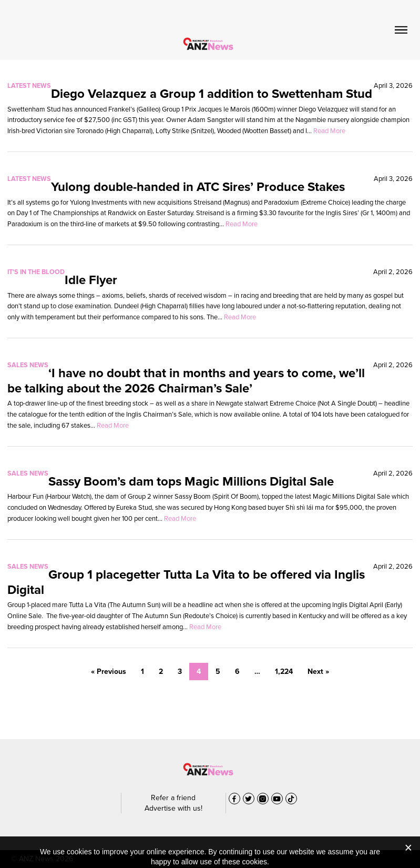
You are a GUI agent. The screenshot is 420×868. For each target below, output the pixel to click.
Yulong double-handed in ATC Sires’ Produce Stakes (198, 187)
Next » (318, 672)
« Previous (109, 672)
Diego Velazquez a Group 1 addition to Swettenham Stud (212, 94)
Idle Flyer (91, 280)
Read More (329, 131)
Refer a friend (173, 798)
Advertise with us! (173, 808)
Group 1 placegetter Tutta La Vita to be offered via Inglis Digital (186, 582)
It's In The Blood (36, 272)
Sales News (28, 365)
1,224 (284, 672)
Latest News (29, 85)
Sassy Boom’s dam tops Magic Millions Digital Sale (191, 481)
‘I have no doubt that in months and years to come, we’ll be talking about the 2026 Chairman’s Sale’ (186, 381)
